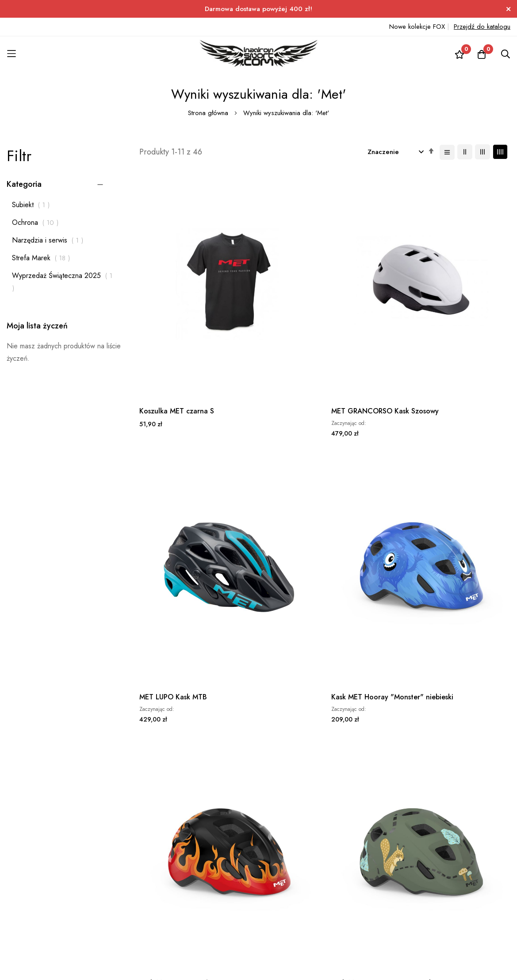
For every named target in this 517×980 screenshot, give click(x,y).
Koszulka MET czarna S (177, 288)
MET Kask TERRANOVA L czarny (371, 467)
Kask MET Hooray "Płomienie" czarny (170, 467)
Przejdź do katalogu (482, 27)
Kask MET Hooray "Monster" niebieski (459, 293)
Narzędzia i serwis (50, 240)
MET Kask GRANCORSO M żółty (274, 641)
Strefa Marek (43, 258)
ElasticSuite (77, 975)
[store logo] (259, 54)
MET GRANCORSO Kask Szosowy (274, 293)
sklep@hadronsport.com (249, 850)
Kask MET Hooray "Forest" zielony (264, 467)
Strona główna (209, 113)
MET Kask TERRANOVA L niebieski (468, 467)
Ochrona (38, 222)
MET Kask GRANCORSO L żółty (370, 641)
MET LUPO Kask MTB (365, 288)
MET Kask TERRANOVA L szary (179, 641)
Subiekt (33, 205)
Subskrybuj (188, 851)
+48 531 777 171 (240, 838)
